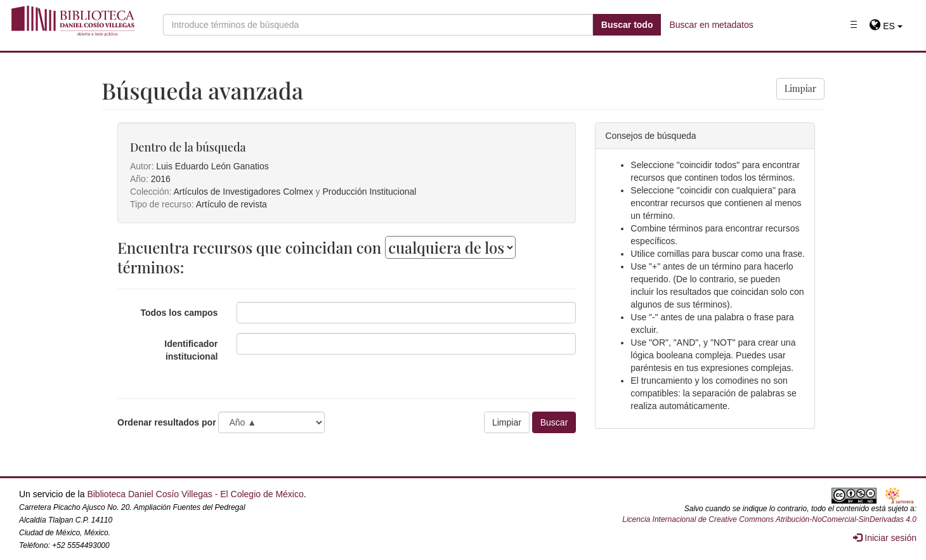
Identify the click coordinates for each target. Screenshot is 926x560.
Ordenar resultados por (167, 422)
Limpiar (800, 88)
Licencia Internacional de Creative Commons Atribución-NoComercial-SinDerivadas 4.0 (769, 519)
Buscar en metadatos (711, 25)
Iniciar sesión (885, 538)
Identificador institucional (191, 350)
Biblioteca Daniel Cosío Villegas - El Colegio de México (195, 494)
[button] (886, 26)
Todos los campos (179, 313)
